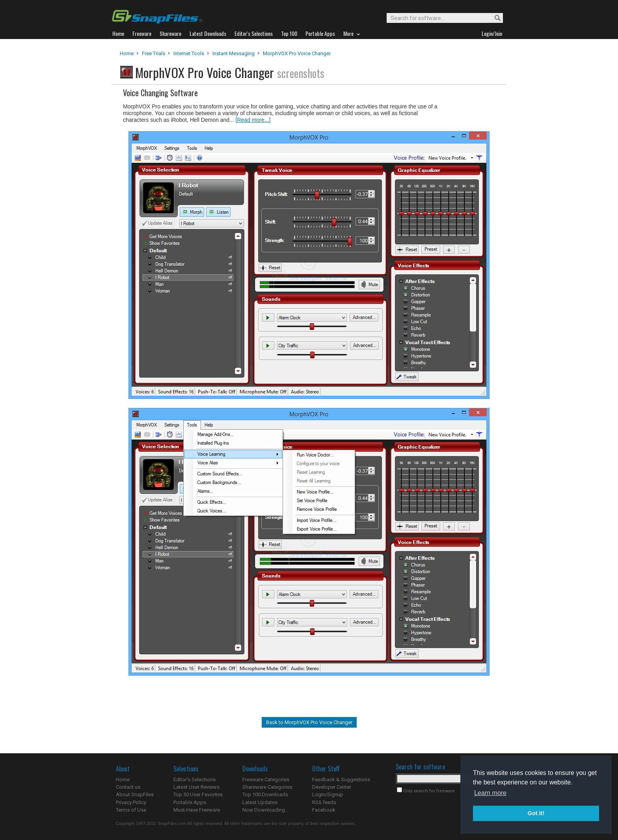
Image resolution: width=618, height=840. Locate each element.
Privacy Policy (131, 802)
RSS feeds (324, 802)
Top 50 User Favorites (198, 794)
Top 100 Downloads (265, 794)
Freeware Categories (266, 779)
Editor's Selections (195, 779)
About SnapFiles (135, 794)
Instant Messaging (234, 53)
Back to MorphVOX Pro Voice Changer (309, 722)
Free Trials (154, 53)
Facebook (324, 810)
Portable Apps (190, 802)
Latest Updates (260, 802)
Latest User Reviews (196, 787)
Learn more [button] (490, 793)
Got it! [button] (536, 813)
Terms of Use (131, 810)
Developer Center (332, 787)
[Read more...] (253, 120)
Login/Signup (328, 794)
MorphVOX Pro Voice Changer (297, 53)
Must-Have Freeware (197, 810)
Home (127, 53)
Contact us (128, 787)
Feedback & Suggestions (341, 779)
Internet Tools (189, 53)
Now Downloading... (265, 810)
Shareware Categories (267, 787)
